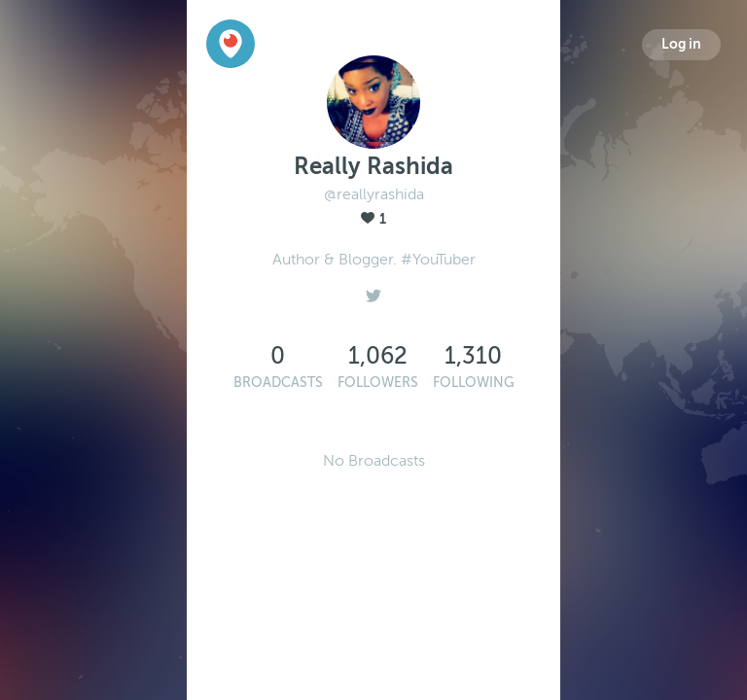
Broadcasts (278, 383)
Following (474, 383)
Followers (378, 383)
